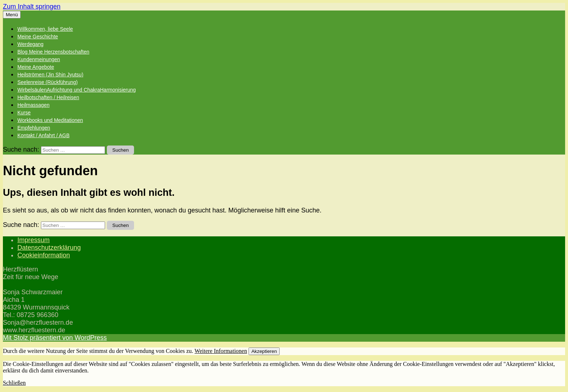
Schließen (14, 383)
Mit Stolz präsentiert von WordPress (55, 338)
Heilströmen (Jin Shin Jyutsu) (50, 75)
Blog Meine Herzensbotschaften (53, 52)
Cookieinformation (44, 255)
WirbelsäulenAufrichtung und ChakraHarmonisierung (77, 90)
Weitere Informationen (221, 351)
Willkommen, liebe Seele (45, 29)
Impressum (34, 240)
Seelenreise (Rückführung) (48, 82)
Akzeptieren (264, 351)
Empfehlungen (34, 128)
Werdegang (30, 44)
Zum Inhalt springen (32, 7)
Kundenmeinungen (39, 59)
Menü (12, 15)
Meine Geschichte (38, 37)
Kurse (24, 113)
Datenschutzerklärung (49, 248)
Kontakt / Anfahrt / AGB (43, 135)
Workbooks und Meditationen (50, 120)
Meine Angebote (36, 67)
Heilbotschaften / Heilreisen (48, 97)
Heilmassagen (34, 105)
